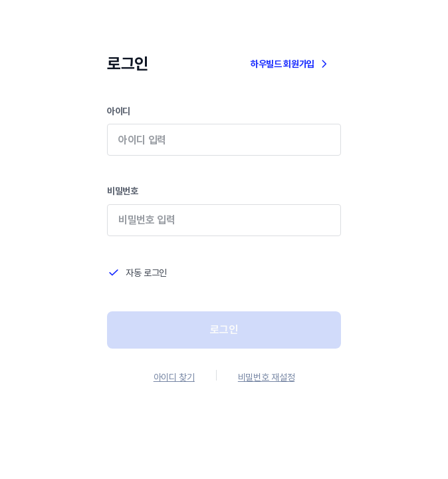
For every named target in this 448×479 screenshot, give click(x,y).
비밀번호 (224, 220)
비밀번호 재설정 (266, 377)
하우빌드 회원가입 (290, 64)
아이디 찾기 (174, 377)
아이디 (224, 140)
